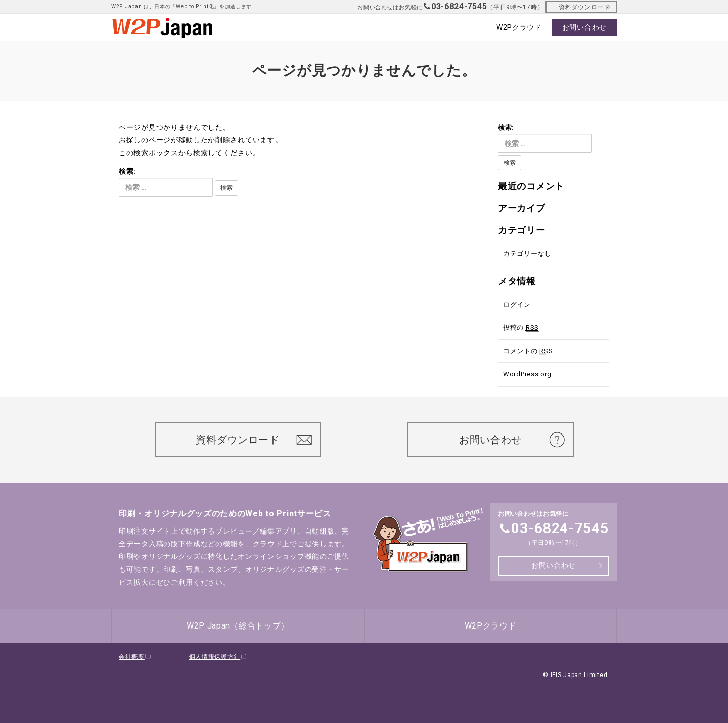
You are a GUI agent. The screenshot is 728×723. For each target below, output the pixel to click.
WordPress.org (527, 374)
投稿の (521, 328)
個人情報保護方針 (218, 657)
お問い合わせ (496, 440)
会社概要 (135, 657)
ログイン (517, 304)
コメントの (528, 351)
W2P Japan (238, 626)
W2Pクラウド (491, 626)
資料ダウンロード (584, 7)
